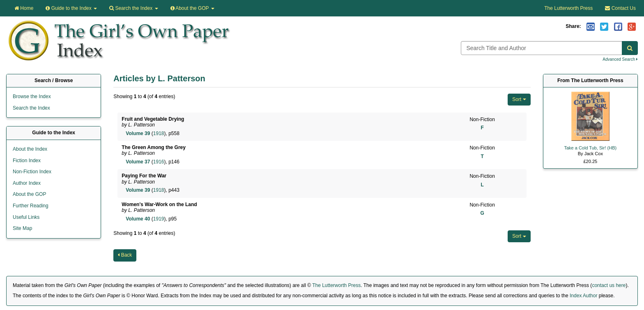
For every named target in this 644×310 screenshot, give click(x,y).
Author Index (27, 183)
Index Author (583, 296)
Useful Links (26, 217)
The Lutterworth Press (568, 8)
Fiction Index (27, 161)
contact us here (609, 285)
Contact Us (620, 8)
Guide (71, 8)
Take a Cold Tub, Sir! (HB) (590, 148)
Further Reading (31, 206)
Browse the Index (32, 96)
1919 (159, 219)
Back (125, 255)
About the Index (30, 149)
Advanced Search (620, 59)
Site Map (22, 228)
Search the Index (31, 108)
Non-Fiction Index (32, 172)
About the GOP (192, 8)
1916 (159, 162)
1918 (159, 133)
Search (133, 8)
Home (24, 8)
